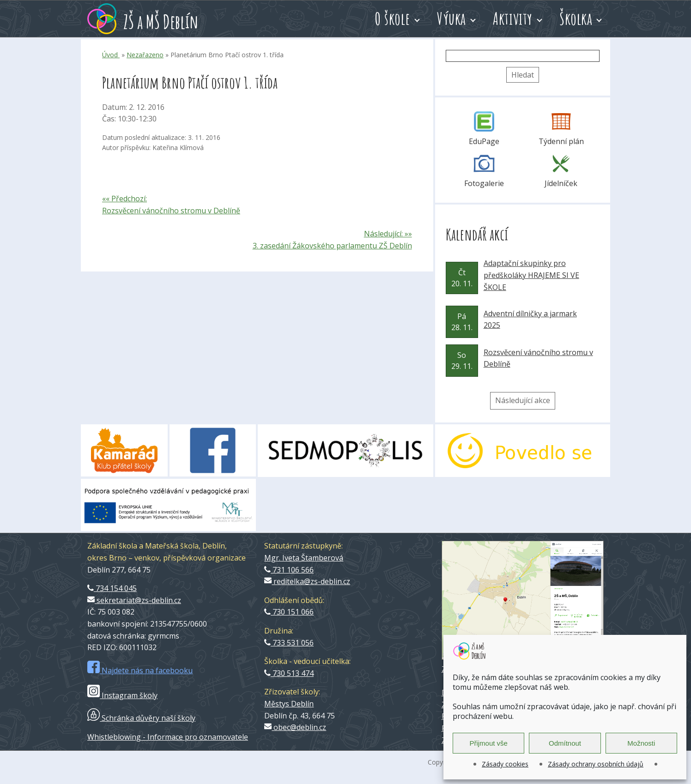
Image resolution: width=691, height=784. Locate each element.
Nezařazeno (145, 55)
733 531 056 (289, 643)
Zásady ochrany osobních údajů (596, 764)
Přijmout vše (488, 743)
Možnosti (641, 743)
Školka (576, 18)
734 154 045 (112, 588)
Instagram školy (122, 695)
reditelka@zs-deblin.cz (307, 581)
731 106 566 (289, 570)
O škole (392, 18)
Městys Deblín (289, 704)
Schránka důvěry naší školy (141, 718)
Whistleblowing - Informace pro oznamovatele (168, 737)
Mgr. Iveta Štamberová (304, 558)
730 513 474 (289, 673)
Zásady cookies (505, 764)
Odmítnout (565, 743)
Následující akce (523, 400)
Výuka (452, 18)
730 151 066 (289, 612)
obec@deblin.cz (295, 727)
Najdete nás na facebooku (140, 670)
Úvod (111, 55)
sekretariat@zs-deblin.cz (134, 600)
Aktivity (513, 18)
